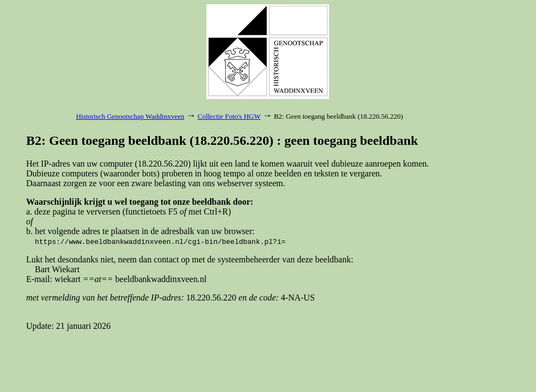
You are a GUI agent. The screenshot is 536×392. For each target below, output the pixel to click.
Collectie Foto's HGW (229, 116)
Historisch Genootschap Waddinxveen (130, 116)
